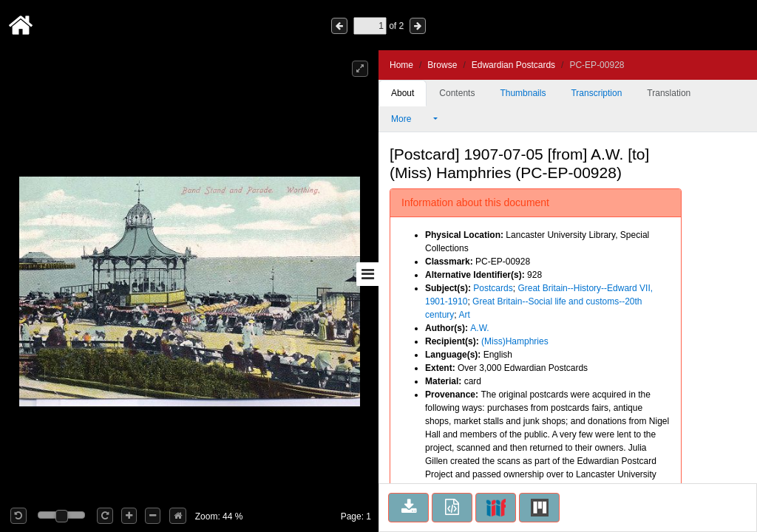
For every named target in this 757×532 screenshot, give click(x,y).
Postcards (493, 288)
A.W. (479, 328)
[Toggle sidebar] (367, 274)
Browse (442, 65)
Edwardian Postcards (513, 65)
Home (401, 65)
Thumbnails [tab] (523, 93)
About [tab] (403, 93)
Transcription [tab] (596, 93)
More (411, 119)
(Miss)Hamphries (515, 341)
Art (464, 315)
